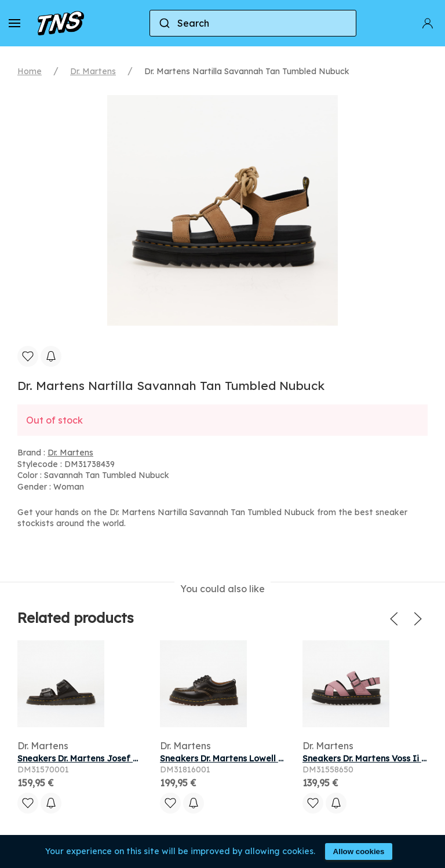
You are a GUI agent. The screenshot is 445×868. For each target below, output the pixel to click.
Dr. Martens (93, 71)
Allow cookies (359, 851)
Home (30, 71)
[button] (14, 23)
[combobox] (253, 23)
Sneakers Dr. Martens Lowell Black (230, 758)
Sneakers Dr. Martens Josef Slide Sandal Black (114, 758)
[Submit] (164, 23)
